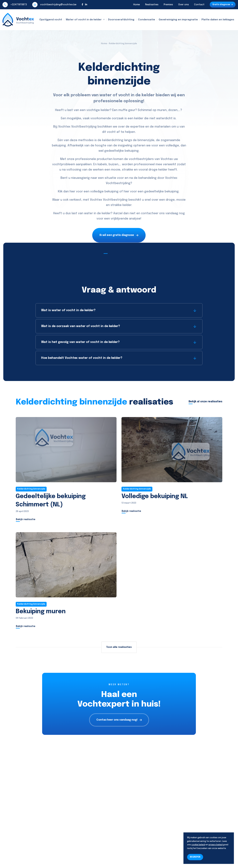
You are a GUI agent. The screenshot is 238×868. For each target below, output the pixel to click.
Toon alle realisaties (119, 647)
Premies (168, 5)
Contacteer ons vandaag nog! (119, 720)
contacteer (150, 213)
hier (72, 192)
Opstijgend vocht (51, 20)
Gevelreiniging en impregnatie (178, 20)
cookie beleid (198, 845)
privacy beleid (216, 845)
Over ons (183, 5)
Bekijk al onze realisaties (205, 402)
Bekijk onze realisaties (119, 251)
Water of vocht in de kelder (84, 20)
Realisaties (152, 5)
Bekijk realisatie (26, 519)
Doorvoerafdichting (121, 20)
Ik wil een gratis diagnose (119, 235)
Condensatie (147, 20)
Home (137, 5)
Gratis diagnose (223, 5)
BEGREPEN (195, 857)
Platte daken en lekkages (218, 20)
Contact (199, 5)
